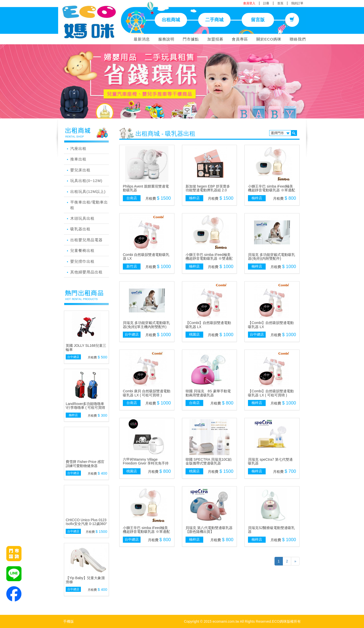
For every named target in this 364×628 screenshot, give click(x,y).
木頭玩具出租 (82, 218)
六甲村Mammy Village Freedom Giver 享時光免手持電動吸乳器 (146, 463)
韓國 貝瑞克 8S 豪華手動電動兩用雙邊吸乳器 (208, 393)
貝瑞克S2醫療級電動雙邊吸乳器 (271, 530)
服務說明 (166, 39)
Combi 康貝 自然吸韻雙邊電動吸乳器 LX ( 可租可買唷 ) (147, 393)
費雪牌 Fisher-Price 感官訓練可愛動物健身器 (85, 464)
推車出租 (78, 159)
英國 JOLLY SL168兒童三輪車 (86, 347)
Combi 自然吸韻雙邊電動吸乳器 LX (146, 257)
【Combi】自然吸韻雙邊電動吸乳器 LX (208, 325)
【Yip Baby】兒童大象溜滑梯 (85, 580)
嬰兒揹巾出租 (82, 261)
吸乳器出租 (80, 229)
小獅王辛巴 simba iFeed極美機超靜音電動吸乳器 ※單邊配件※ (271, 190)
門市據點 (191, 39)
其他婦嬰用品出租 (86, 272)
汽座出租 (78, 148)
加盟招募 (215, 39)
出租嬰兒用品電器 (86, 240)
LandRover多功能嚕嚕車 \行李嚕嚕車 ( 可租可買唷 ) (85, 408)
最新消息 (142, 39)
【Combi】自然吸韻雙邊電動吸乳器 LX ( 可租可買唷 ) (271, 393)
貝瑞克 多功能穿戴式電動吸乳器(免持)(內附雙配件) (271, 257)
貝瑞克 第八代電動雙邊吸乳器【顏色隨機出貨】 (209, 530)
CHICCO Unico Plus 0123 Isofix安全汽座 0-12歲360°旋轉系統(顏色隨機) (86, 524)
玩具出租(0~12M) (86, 181)
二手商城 (214, 20)
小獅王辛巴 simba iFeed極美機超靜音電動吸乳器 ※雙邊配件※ (209, 259)
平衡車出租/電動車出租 (89, 205)
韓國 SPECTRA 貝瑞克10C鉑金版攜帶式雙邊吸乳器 (209, 461)
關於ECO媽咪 (269, 39)
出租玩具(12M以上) (88, 191)
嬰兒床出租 (80, 170)
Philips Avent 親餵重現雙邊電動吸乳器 (146, 188)
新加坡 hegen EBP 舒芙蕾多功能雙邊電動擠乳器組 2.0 (208, 188)
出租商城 (171, 20)
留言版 (258, 20)
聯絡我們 (298, 39)
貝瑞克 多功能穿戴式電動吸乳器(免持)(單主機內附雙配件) (146, 325)
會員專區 (240, 39)
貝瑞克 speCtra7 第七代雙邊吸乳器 (270, 461)
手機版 (69, 621)
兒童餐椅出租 (82, 250)
